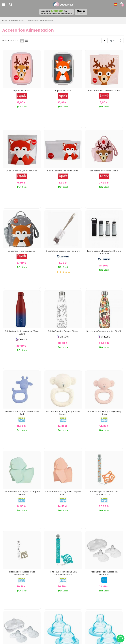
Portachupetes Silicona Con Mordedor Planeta (63, 573)
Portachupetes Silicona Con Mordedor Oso (22, 573)
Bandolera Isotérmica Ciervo (104, 171)
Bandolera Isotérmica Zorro (22, 251)
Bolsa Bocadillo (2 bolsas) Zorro (22, 171)
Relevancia (10, 41)
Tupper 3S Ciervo (22, 91)
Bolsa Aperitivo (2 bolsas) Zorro (63, 171)
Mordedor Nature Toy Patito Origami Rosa (63, 493)
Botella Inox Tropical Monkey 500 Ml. (104, 331)
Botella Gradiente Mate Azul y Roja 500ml (22, 333)
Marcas (81, 12)
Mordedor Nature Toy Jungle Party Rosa (104, 413)
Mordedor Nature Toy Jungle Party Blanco (63, 413)
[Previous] (105, 41)
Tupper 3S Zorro (63, 91)
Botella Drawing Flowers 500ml (63, 331)
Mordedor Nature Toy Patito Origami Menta (22, 493)
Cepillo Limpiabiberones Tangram (63, 251)
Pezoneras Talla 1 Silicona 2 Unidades (104, 573)
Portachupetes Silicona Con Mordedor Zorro (104, 493)
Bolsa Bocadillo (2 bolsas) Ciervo (104, 91)
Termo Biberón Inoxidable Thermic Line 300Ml (104, 252)
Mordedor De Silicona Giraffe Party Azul (22, 413)
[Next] (121, 41)
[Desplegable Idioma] (115, 4)
